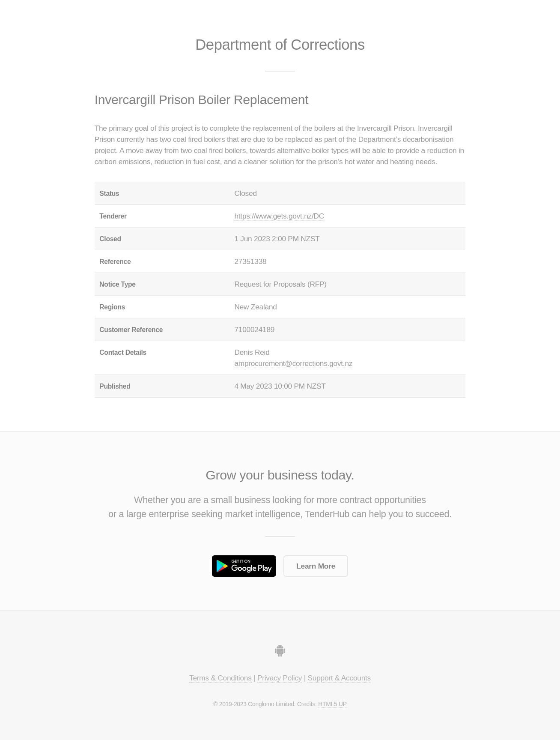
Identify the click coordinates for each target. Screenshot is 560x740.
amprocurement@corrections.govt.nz (293, 363)
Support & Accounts (339, 678)
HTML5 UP (332, 704)
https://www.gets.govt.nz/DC (279, 216)
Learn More (316, 566)
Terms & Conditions (220, 678)
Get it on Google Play (244, 566)
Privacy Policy (280, 678)
